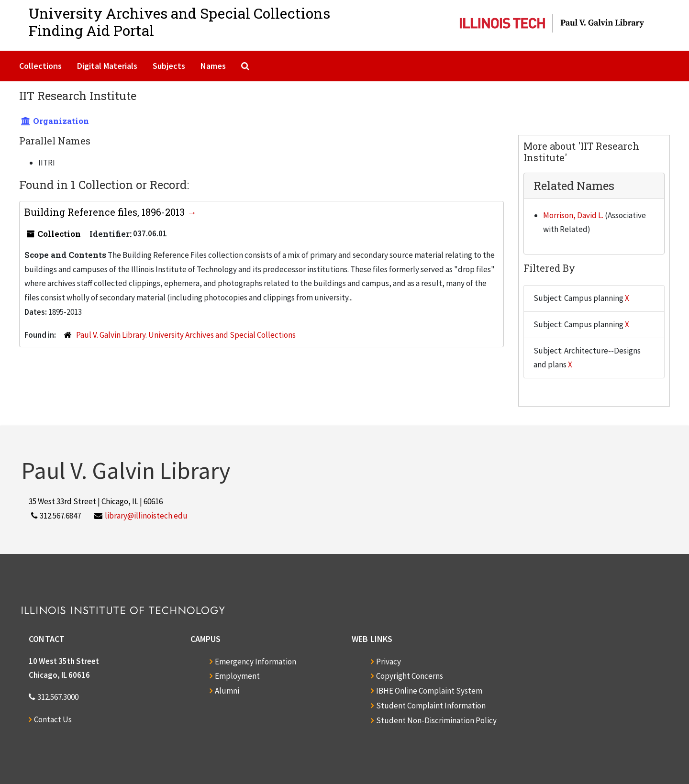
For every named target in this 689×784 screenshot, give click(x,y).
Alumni (227, 691)
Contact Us (53, 719)
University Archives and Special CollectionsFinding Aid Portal (179, 22)
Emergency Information (256, 662)
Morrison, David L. (573, 215)
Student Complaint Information (431, 706)
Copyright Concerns (410, 676)
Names (213, 66)
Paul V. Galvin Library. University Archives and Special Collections (186, 335)
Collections (40, 66)
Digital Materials (107, 66)
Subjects (169, 66)
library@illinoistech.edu (146, 516)
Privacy (389, 662)
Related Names (574, 186)
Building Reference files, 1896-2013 (106, 212)
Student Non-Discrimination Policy (436, 720)
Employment (237, 676)
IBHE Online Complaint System (429, 691)
